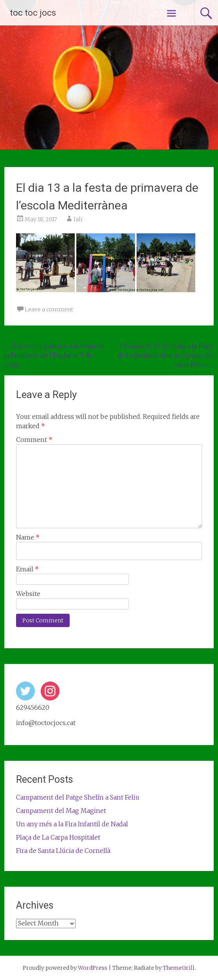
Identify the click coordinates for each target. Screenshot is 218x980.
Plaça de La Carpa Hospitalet (58, 837)
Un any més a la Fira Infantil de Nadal (72, 824)
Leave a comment (49, 309)
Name (28, 537)
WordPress (93, 968)
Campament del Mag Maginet (61, 811)
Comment (34, 440)
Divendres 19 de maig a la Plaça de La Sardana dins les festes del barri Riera (165, 355)
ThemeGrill (179, 968)
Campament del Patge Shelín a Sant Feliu (78, 797)
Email (27, 569)
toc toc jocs (33, 13)
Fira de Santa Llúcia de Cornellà (63, 851)
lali (78, 219)
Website (28, 594)
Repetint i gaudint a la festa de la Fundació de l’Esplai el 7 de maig (54, 355)
